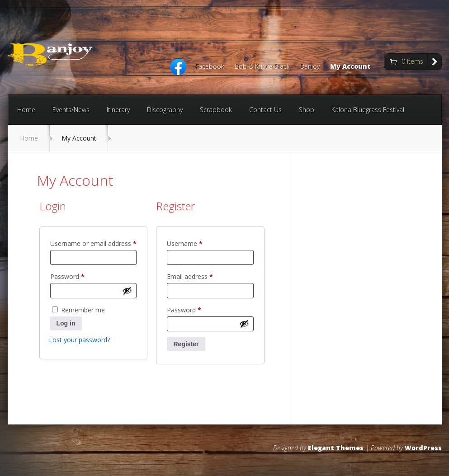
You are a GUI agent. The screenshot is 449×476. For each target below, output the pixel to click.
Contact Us (265, 110)
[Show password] (127, 291)
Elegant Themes (336, 448)
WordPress (423, 448)
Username (197, 243)
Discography (165, 110)
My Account (350, 67)
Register (186, 344)
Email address (203, 276)
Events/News (71, 110)
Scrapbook (216, 110)
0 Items (412, 61)
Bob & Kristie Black (262, 67)
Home (26, 110)
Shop (307, 110)
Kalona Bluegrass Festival (368, 110)
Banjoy (310, 67)
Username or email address (93, 243)
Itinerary (118, 110)
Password (80, 276)
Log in (66, 323)
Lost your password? (79, 340)
